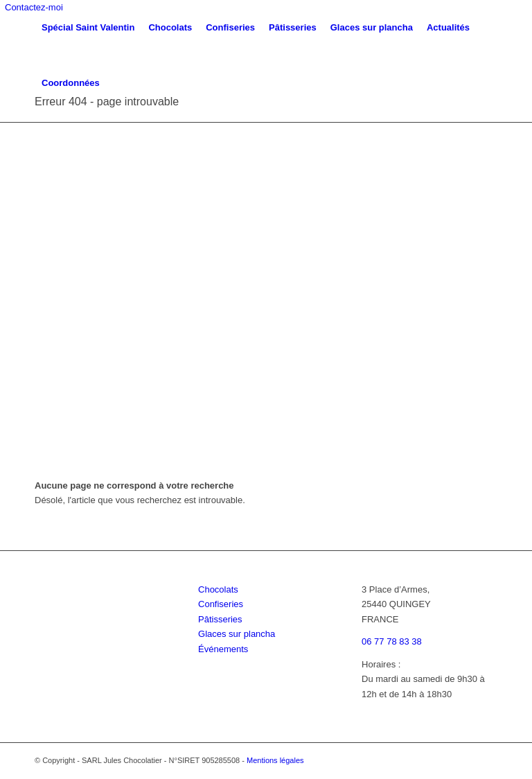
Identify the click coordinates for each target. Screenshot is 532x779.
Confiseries (221, 604)
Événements (223, 649)
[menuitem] (88, 28)
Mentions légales (275, 760)
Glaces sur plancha (237, 634)
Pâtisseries (220, 619)
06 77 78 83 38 (392, 641)
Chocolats (218, 589)
